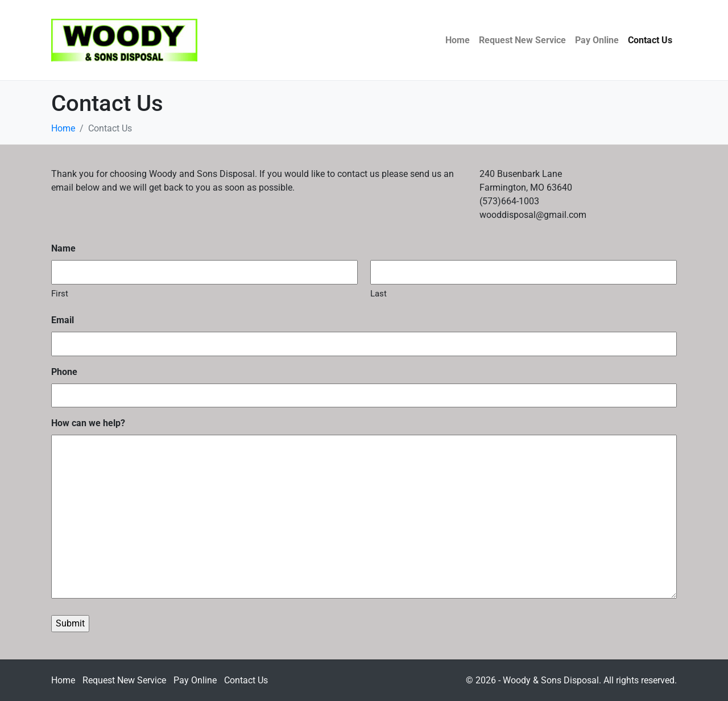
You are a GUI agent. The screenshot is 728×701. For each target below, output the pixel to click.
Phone (64, 372)
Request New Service (522, 40)
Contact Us (650, 40)
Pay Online (597, 40)
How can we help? (88, 423)
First (60, 294)
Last (379, 294)
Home (458, 40)
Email (63, 320)
